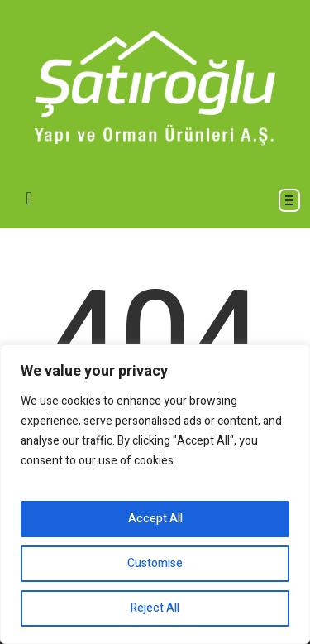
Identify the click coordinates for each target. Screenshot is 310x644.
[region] (155, 494)
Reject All (155, 608)
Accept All (155, 519)
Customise (155, 563)
